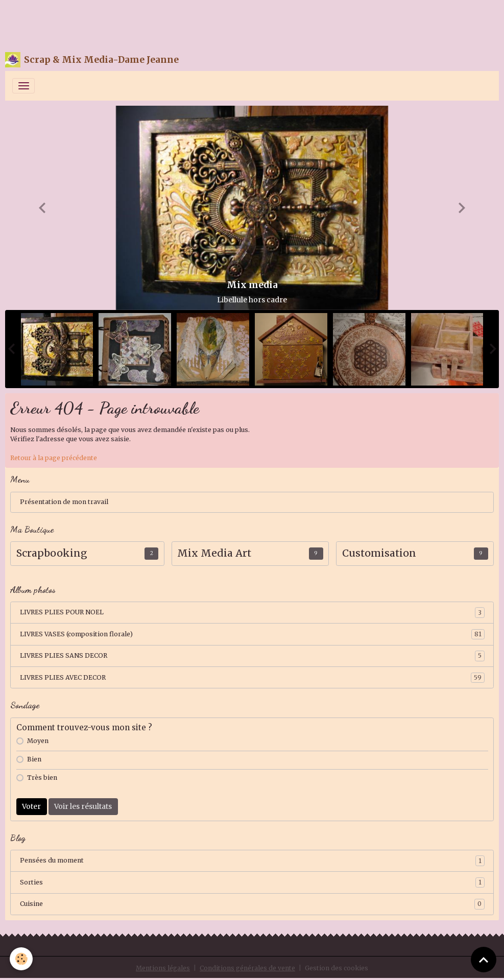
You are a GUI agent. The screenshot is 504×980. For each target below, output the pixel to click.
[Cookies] (22, 959)
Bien (34, 759)
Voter (31, 806)
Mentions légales (163, 968)
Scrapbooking (52, 553)
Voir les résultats (83, 806)
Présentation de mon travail (64, 502)
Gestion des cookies (337, 968)
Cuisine (252, 904)
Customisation (379, 553)
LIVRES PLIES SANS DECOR (252, 656)
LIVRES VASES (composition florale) (252, 634)
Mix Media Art (214, 553)
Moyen (38, 741)
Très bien (42, 778)
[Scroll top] (484, 960)
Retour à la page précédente (54, 458)
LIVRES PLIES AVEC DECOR (252, 678)
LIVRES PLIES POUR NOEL (252, 612)
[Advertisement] (186, 23)
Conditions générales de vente (247, 968)
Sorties (252, 882)
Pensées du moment (252, 861)
